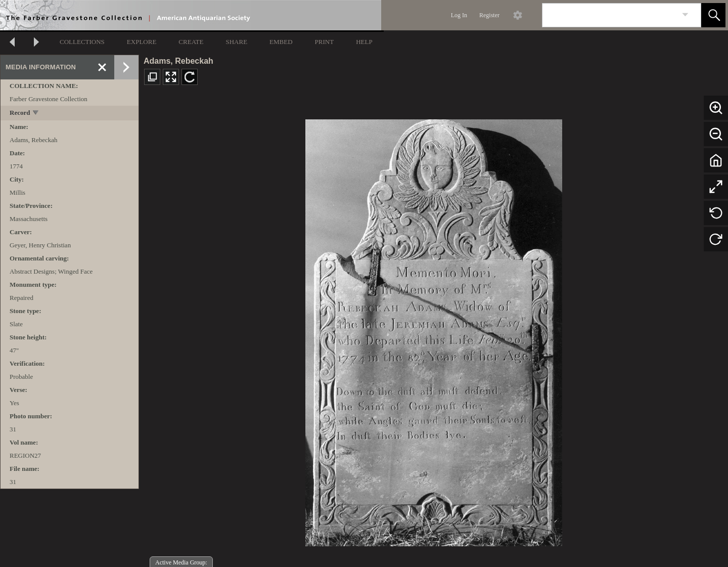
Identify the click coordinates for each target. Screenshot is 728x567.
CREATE (191, 42)
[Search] (610, 15)
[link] (685, 15)
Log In (459, 15)
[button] (713, 15)
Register (489, 15)
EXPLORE (142, 42)
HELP (364, 42)
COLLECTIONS (82, 42)
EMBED (281, 42)
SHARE (236, 42)
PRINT (325, 42)
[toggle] (36, 114)
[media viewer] (434, 330)
